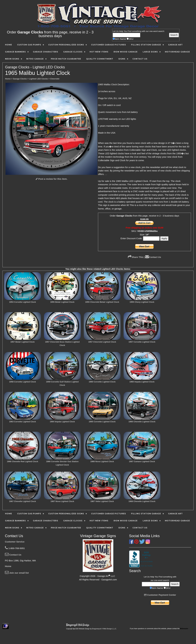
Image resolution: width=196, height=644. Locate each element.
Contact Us (153, 257)
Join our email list (17, 573)
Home (8, 566)
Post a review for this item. (52, 179)
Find (129, 31)
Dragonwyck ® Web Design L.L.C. (104, 629)
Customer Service (15, 542)
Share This (136, 257)
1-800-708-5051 (15, 548)
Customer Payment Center (160, 595)
